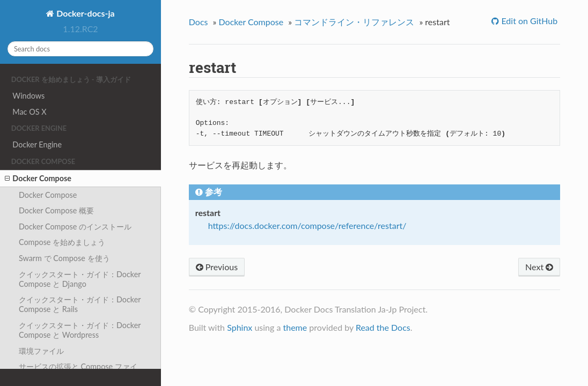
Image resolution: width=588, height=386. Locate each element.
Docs (199, 22)
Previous (217, 267)
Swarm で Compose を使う (64, 258)
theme (295, 327)
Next (539, 267)
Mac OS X (29, 112)
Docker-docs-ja (84, 13)
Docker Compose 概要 (56, 210)
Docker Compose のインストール (75, 227)
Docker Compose (38, 179)
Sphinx (240, 327)
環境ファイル (41, 351)
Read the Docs (383, 327)
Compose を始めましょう (62, 242)
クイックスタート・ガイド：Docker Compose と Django (80, 279)
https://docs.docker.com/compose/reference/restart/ (307, 225)
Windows (28, 96)
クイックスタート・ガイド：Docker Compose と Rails (80, 304)
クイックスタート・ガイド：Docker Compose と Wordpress (80, 330)
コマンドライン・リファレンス (354, 22)
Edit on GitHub (528, 21)
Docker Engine (37, 144)
